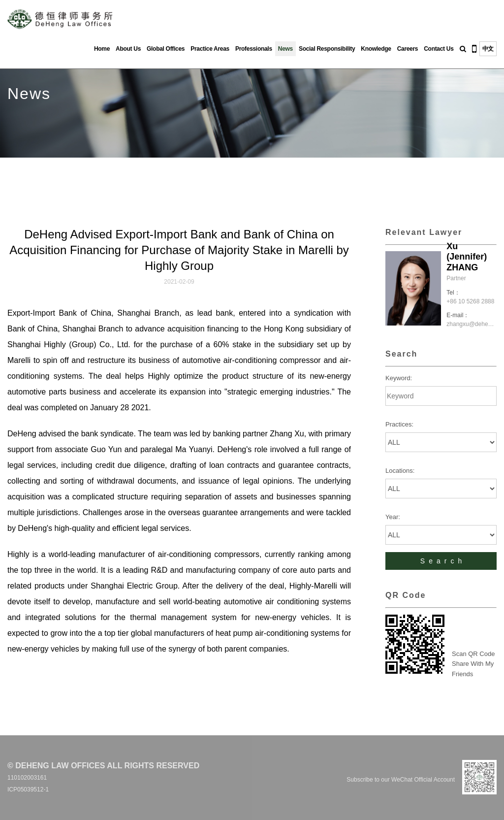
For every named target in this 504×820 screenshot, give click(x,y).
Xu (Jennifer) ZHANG (467, 257)
